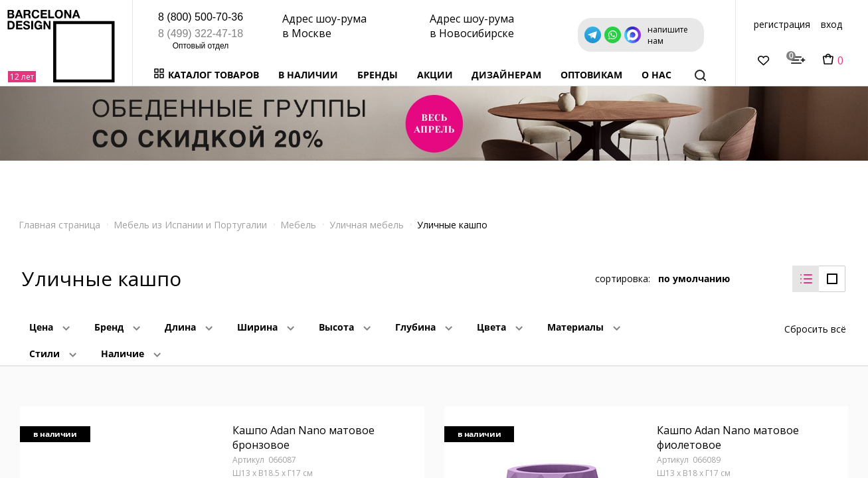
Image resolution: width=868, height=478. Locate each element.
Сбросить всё (815, 329)
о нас (656, 75)
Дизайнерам (506, 75)
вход (831, 24)
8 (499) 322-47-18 (201, 34)
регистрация (782, 24)
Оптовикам (591, 75)
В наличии (308, 75)
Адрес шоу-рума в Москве (324, 26)
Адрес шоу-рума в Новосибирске (472, 26)
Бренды (378, 75)
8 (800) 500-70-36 (201, 17)
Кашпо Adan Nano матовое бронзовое (304, 438)
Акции (435, 75)
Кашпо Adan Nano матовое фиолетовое (728, 438)
